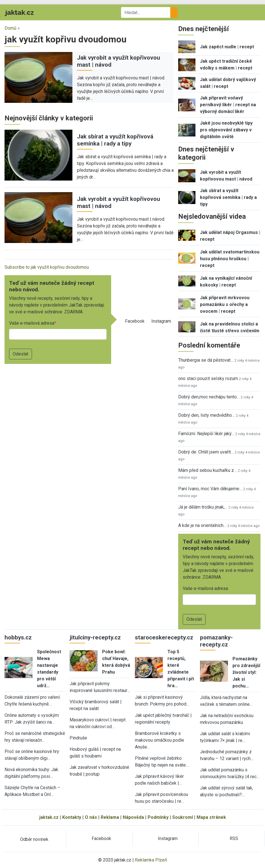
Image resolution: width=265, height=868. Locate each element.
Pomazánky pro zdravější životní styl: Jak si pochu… (246, 672)
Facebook (135, 321)
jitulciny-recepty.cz (95, 637)
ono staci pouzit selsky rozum (208, 378)
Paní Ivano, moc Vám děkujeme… (210, 489)
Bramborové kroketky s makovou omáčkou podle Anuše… (160, 740)
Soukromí (183, 817)
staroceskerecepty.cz (164, 637)
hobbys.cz (18, 637)
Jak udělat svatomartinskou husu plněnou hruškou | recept (230, 259)
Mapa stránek (211, 817)
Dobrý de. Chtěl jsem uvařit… (206, 452)
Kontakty (72, 817)
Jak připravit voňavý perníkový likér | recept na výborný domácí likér (228, 105)
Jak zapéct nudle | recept (227, 47)
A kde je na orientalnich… (202, 525)
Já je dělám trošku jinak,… (203, 507)
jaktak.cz (49, 817)
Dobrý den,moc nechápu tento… (209, 397)
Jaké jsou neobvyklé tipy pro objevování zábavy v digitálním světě (226, 130)
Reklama (110, 817)
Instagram (161, 321)
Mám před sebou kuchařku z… (207, 470)
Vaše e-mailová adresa (32, 323)
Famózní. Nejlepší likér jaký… (206, 434)
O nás (91, 817)
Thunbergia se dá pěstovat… (206, 360)
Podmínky (158, 817)
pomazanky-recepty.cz (216, 641)
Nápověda (133, 817)
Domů (10, 28)
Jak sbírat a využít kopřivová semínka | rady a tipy (115, 140)
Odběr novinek (34, 839)
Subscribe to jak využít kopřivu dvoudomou (47, 267)
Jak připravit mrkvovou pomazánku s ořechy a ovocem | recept (225, 304)
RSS (234, 838)
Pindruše (78, 738)
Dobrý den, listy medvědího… (206, 415)
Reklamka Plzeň (151, 860)
